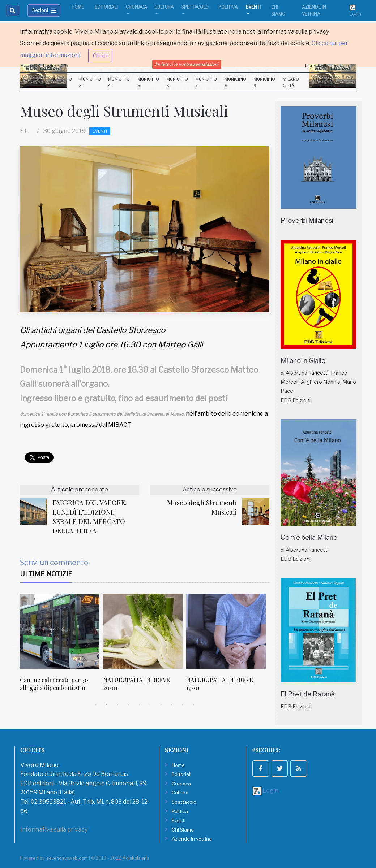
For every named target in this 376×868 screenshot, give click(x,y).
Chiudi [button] (100, 56)
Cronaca (136, 7)
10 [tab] (193, 705)
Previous (14, 646)
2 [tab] (107, 705)
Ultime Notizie (46, 574)
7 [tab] (161, 705)
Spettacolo (195, 7)
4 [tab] (128, 705)
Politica (228, 7)
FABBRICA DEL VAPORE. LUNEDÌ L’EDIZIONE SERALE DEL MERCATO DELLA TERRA (89, 516)
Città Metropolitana (331, 82)
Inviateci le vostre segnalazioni (187, 64)
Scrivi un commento (54, 563)
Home (78, 7)
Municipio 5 (148, 82)
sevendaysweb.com (67, 858)
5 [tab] (139, 705)
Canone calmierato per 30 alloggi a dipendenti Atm (54, 684)
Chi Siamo (278, 10)
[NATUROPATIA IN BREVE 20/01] (143, 631)
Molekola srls (136, 858)
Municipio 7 (206, 82)
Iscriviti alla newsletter (329, 66)
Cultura (164, 7)
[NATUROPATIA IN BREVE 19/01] (226, 631)
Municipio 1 (32, 82)
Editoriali (106, 7)
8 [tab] (172, 705)
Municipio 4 (119, 82)
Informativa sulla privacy (54, 830)
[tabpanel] (61, 646)
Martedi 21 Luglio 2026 (44, 66)
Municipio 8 (235, 82)
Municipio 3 (90, 82)
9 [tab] (183, 705)
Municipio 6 (177, 82)
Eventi (253, 7)
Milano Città (291, 82)
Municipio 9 (264, 82)
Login (355, 10)
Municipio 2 (61, 82)
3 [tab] (117, 705)
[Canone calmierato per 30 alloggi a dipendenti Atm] (60, 631)
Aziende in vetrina (314, 10)
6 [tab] (150, 705)
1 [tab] (96, 705)
